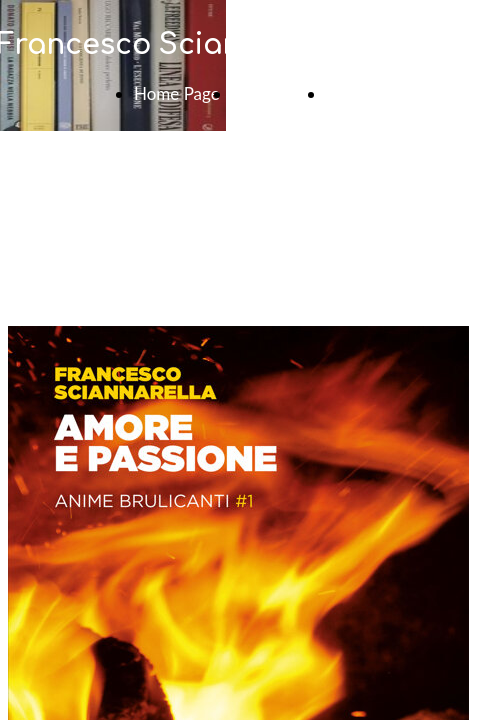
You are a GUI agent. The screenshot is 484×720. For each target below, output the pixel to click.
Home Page (177, 93)
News (347, 93)
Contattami (273, 93)
